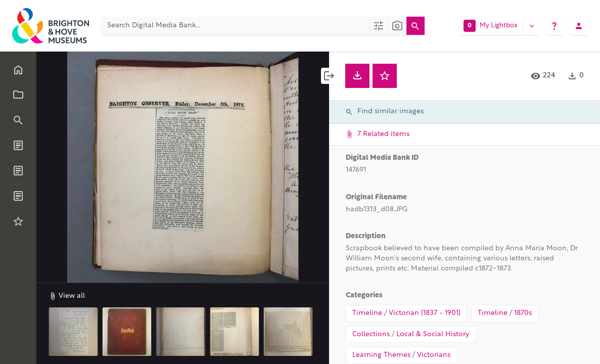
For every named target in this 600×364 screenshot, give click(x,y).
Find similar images (384, 112)
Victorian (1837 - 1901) (425, 313)
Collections (371, 334)
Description (366, 236)
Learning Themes (381, 355)
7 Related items (464, 134)
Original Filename (376, 197)
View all (67, 296)
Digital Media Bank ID (382, 158)
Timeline (367, 313)
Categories (364, 295)
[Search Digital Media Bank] (235, 26)
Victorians (434, 355)
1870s (523, 313)
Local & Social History (433, 334)
